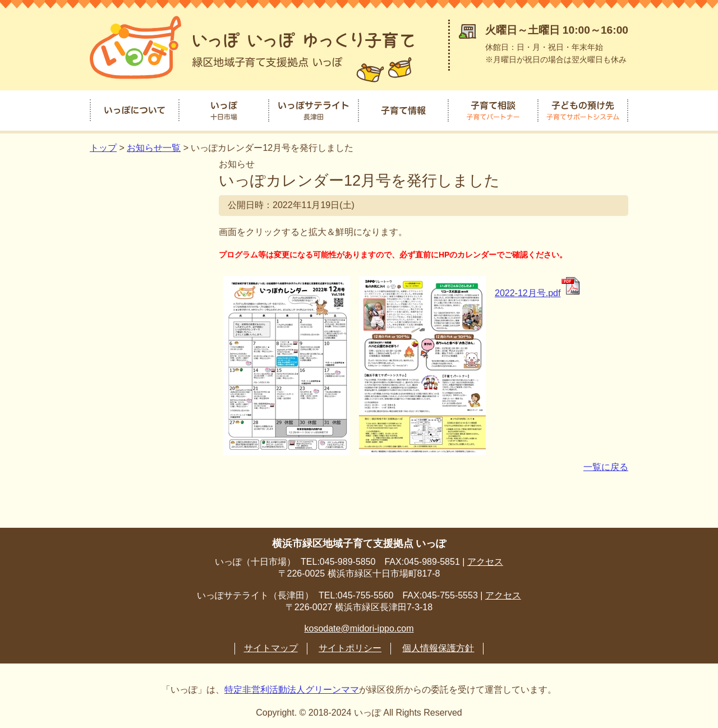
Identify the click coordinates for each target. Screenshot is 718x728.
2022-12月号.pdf (538, 292)
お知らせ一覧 (154, 147)
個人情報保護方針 (438, 647)
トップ (103, 147)
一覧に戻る (606, 466)
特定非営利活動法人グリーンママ (292, 688)
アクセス (485, 561)
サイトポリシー (350, 647)
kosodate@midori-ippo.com (359, 627)
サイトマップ (271, 647)
